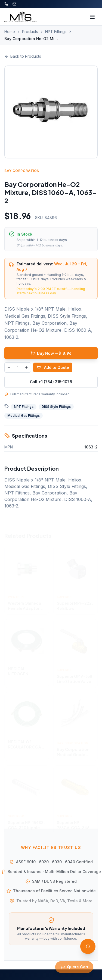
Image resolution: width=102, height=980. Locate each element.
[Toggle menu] (92, 17)
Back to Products (23, 56)
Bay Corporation (22, 171)
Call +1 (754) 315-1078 (51, 382)
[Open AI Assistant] (88, 946)
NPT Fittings (56, 32)
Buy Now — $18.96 (51, 353)
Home (10, 32)
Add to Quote (53, 367)
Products (30, 32)
